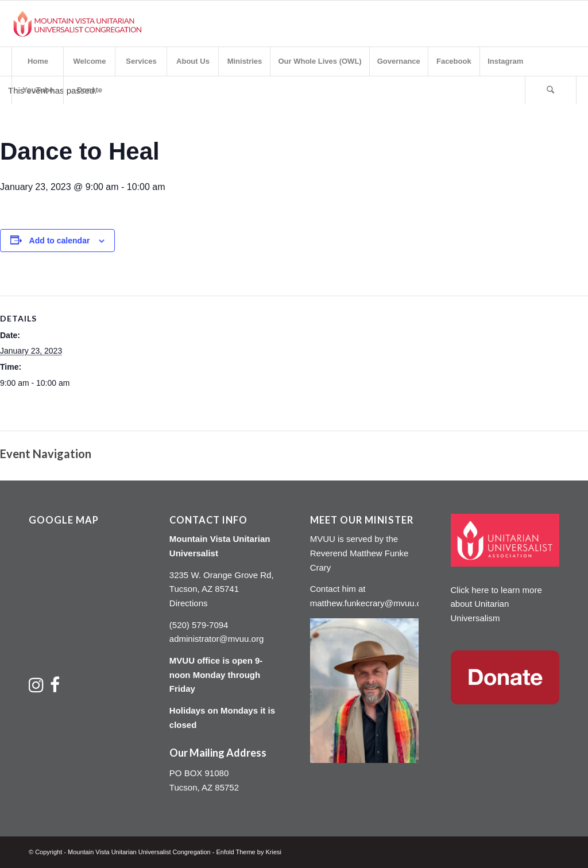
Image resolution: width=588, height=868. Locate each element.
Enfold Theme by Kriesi (249, 852)
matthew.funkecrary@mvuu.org (370, 603)
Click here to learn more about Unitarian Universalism (496, 604)
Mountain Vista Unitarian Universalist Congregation (139, 852)
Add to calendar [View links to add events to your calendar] (60, 241)
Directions (189, 603)
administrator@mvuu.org (216, 639)
